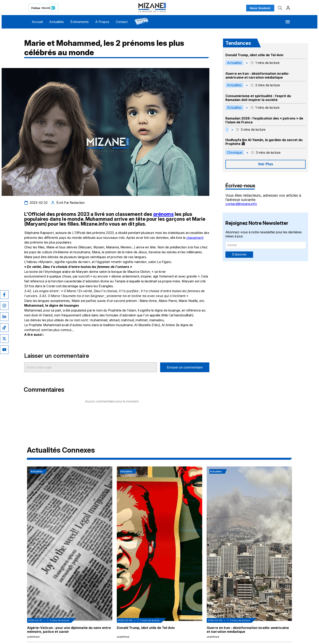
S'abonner (239, 254)
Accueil (37, 22)
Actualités (57, 22)
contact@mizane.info (241, 204)
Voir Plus (265, 164)
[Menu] (288, 22)
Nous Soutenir (260, 8)
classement (195, 238)
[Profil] (288, 8)
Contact (122, 22)
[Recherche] (280, 8)
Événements (80, 22)
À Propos (102, 22)
